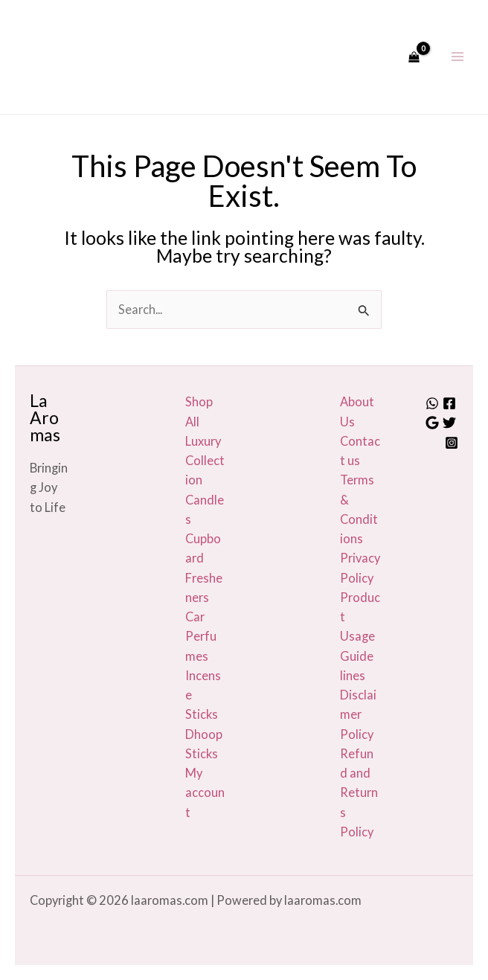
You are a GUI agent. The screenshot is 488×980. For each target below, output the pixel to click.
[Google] (432, 423)
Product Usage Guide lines (360, 636)
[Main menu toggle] (457, 57)
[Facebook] (449, 403)
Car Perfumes (201, 636)
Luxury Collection (205, 461)
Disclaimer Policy (358, 714)
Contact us (360, 451)
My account (205, 792)
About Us (357, 411)
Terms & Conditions (359, 509)
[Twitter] (449, 423)
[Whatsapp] (432, 403)
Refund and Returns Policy (359, 792)
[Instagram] (452, 443)
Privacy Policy (360, 567)
